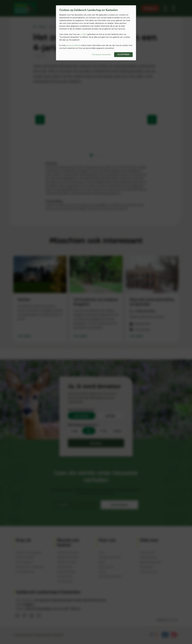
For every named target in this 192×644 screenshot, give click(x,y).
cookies (83, 34)
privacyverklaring (73, 45)
